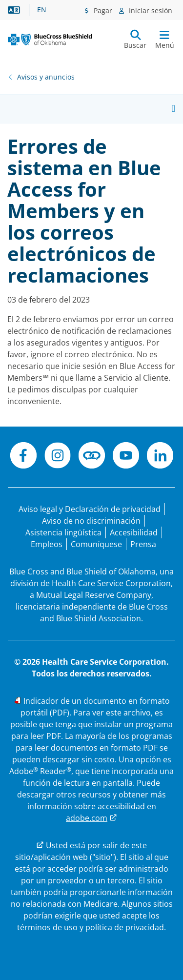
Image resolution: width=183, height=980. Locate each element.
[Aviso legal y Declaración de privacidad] (90, 509)
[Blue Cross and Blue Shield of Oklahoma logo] (50, 40)
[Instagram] (58, 457)
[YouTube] (126, 457)
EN (42, 10)
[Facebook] (23, 457)
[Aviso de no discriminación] (91, 521)
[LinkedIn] (160, 457)
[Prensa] (143, 544)
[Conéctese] (92, 457)
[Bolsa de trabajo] (47, 544)
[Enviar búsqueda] (135, 40)
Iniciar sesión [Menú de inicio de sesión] (150, 10)
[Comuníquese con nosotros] (96, 544)
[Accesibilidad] (134, 532)
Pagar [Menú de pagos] (102, 10)
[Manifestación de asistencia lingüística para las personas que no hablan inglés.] (63, 532)
